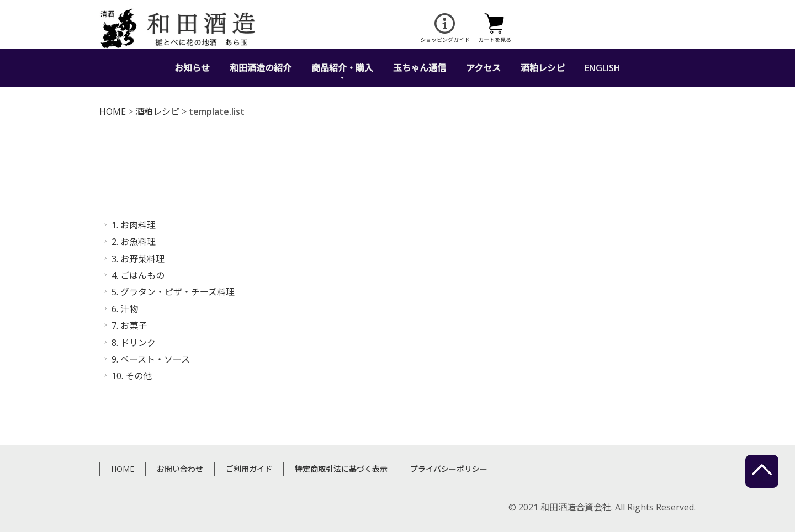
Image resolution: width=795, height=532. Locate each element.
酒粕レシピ (543, 68)
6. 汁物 (125, 309)
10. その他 (132, 376)
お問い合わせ (180, 469)
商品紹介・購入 (342, 68)
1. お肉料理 (134, 225)
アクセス (483, 68)
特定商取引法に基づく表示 (341, 469)
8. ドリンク (134, 343)
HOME (113, 111)
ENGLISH (603, 68)
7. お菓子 (129, 326)
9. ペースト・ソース (151, 359)
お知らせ (192, 68)
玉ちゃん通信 (420, 68)
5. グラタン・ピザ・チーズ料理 (173, 292)
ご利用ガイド (249, 469)
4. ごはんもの (138, 275)
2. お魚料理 (134, 242)
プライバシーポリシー (449, 469)
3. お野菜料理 (138, 259)
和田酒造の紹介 (261, 68)
